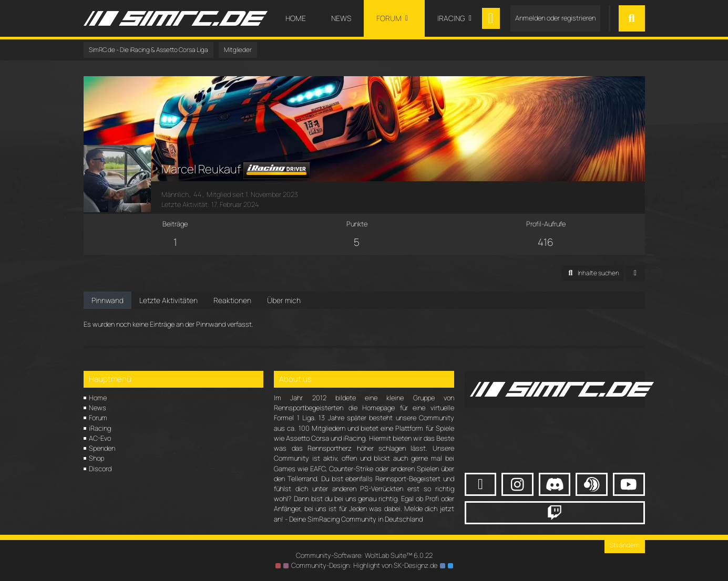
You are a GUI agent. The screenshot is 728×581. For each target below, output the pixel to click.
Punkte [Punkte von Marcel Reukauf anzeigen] (357, 224)
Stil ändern (625, 545)
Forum (98, 418)
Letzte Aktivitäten (168, 300)
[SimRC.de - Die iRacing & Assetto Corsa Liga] (176, 18)
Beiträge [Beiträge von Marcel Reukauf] (175, 224)
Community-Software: (364, 555)
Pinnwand (107, 300)
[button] (592, 273)
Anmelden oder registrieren (555, 18)
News (98, 408)
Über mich (284, 300)
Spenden (102, 448)
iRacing (100, 428)
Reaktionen (232, 300)
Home (98, 398)
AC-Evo (100, 438)
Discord (100, 469)
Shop (96, 458)
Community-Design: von (364, 565)
